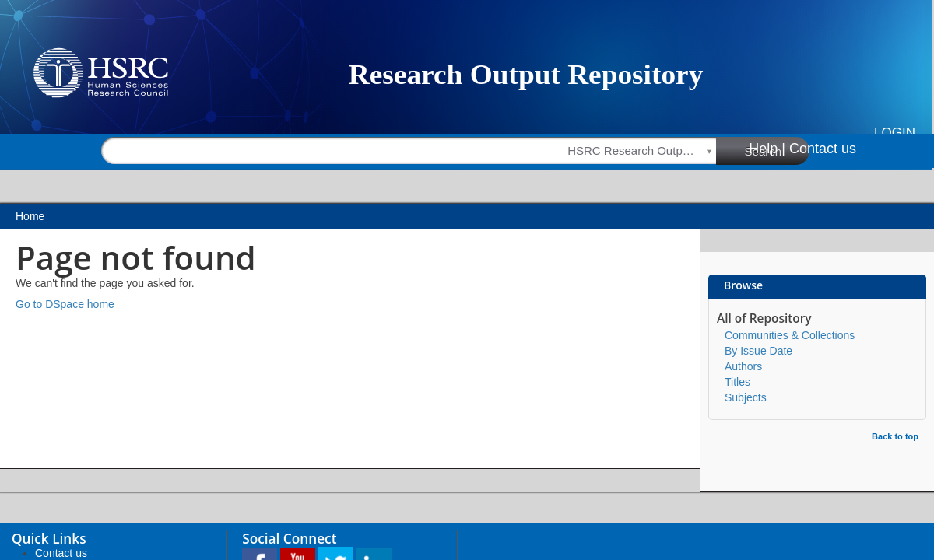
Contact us (823, 149)
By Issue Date (758, 351)
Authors (743, 366)
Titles (737, 382)
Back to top (895, 436)
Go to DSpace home (65, 304)
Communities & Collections (790, 335)
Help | (767, 149)
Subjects (746, 397)
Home (30, 216)
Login (895, 133)
